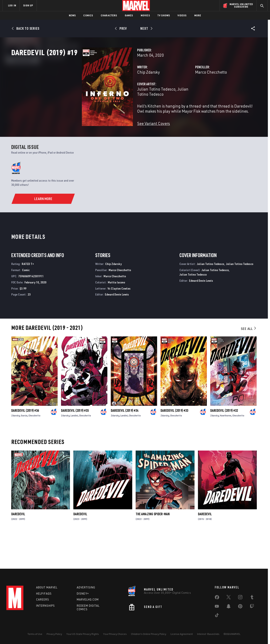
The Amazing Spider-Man (153, 546)
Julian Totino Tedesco (107, 108)
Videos (182, 15)
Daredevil (18, 546)
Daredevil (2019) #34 (125, 443)
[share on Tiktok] (217, 616)
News (72, 15)
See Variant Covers (104, 137)
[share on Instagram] (240, 598)
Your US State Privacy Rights (83, 634)
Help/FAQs (44, 594)
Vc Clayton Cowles (119, 321)
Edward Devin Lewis (117, 327)
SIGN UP (28, 5)
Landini (74, 448)
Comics (88, 15)
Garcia (24, 448)
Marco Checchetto (186, 91)
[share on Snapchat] (229, 607)
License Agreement (182, 634)
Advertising (86, 587)
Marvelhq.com (88, 599)
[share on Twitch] (252, 607)
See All (249, 361)
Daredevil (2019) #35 (75, 443)
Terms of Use (35, 634)
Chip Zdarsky (99, 91)
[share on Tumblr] (252, 598)
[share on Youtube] (217, 607)
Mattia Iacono (116, 315)
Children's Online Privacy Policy (149, 634)
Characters (109, 15)
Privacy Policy (54, 634)
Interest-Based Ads (208, 634)
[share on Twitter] (229, 598)
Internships (45, 606)
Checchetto (34, 448)
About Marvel (47, 587)
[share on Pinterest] (240, 607)
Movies (145, 15)
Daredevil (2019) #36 (25, 443)
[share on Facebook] (217, 598)
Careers (43, 599)
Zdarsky (16, 448)
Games (129, 15)
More (198, 15)
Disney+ (83, 594)
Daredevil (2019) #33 (174, 443)
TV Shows (164, 15)
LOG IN (12, 5)
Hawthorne (226, 448)
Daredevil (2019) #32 (224, 443)
